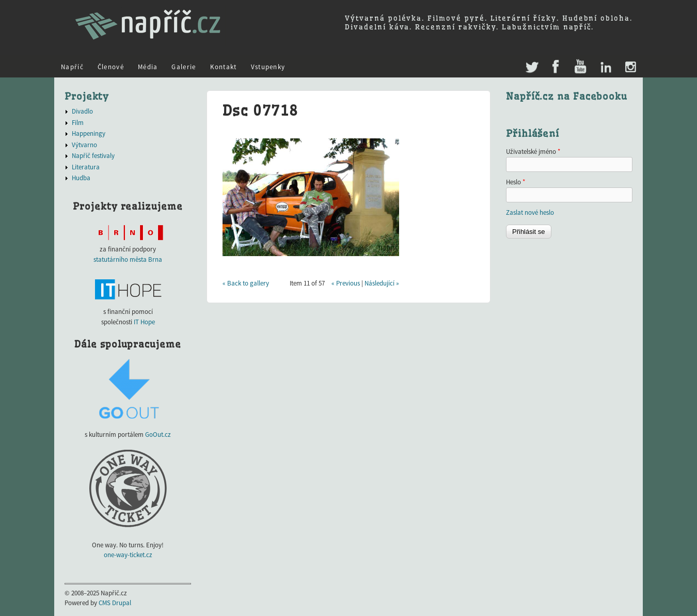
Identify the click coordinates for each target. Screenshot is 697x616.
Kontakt (224, 67)
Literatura (86, 167)
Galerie (184, 67)
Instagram (630, 67)
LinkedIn (605, 67)
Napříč (72, 67)
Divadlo (82, 111)
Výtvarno (84, 145)
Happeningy (89, 133)
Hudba (81, 178)
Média (148, 67)
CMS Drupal (115, 603)
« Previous (346, 283)
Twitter (531, 62)
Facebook (556, 67)
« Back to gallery (246, 283)
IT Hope (144, 322)
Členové (111, 67)
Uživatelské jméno (533, 152)
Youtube (580, 67)
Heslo (516, 182)
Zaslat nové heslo (530, 212)
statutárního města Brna (128, 259)
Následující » (382, 283)
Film (78, 123)
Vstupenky (268, 67)
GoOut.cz (158, 435)
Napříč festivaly (93, 156)
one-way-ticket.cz (128, 555)
